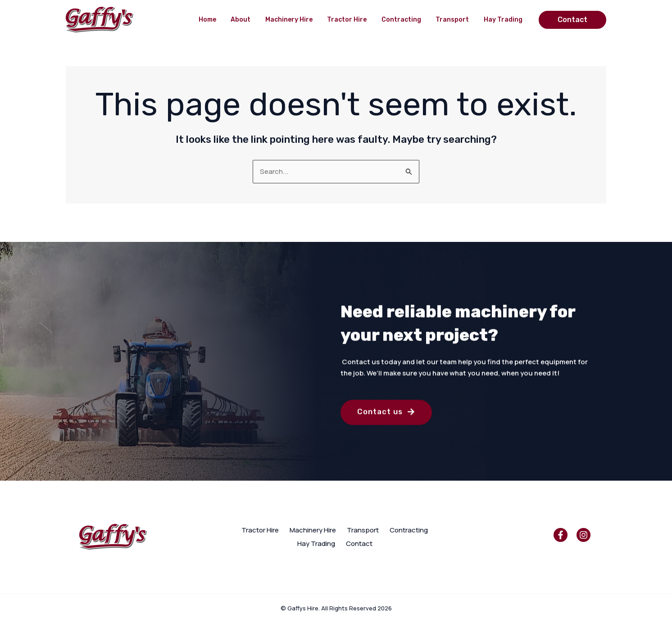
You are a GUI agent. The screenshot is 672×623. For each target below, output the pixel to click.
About (247, 20)
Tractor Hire (351, 20)
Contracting (404, 20)
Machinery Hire (294, 20)
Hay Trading (504, 20)
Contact (359, 543)
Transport (454, 20)
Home (215, 20)
